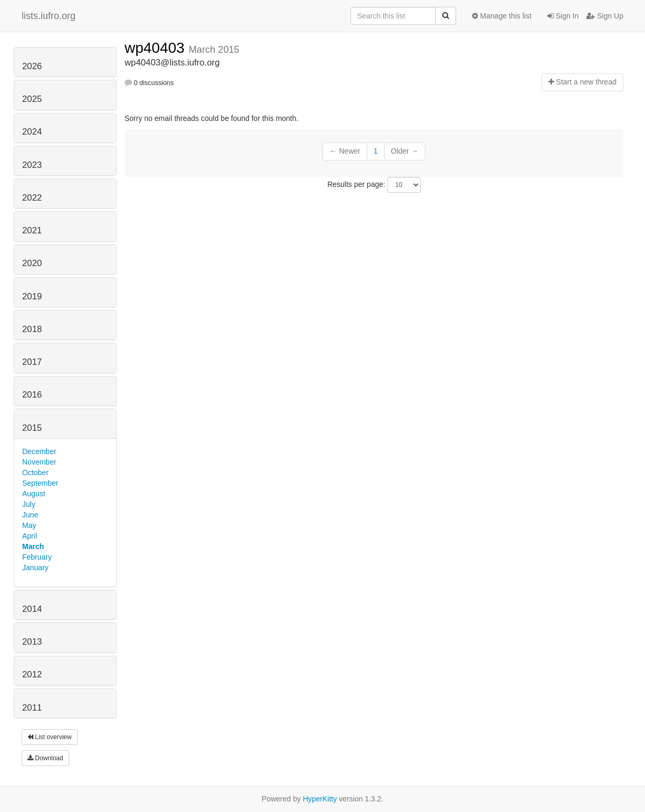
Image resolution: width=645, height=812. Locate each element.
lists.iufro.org (49, 16)
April (30, 536)
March (33, 546)
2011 (32, 708)
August (34, 494)
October (35, 473)
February (37, 557)
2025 (32, 99)
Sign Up (605, 16)
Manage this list (502, 16)
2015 (32, 428)
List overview (50, 737)
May (29, 525)
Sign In (563, 16)
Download (45, 758)
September (40, 483)
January (35, 568)
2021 (32, 230)
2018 (32, 329)
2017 (32, 362)
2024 (32, 132)
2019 (32, 296)
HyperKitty (320, 799)
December (39, 451)
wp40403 (156, 48)
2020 (32, 263)
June (30, 515)
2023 (32, 165)
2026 (32, 66)
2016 (32, 395)
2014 (32, 609)
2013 (32, 642)
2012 (32, 674)
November (39, 462)
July (29, 504)
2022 (32, 198)
